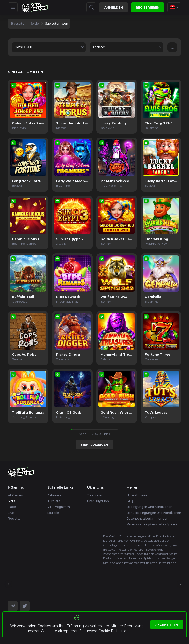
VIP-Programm (59, 507)
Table (12, 507)
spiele (35, 23)
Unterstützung (138, 495)
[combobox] (174, 7)
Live (11, 513)
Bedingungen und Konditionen (150, 507)
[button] (49, 47)
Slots (11, 501)
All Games (15, 495)
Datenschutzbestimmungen (148, 518)
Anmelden (114, 8)
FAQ (130, 501)
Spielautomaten (57, 23)
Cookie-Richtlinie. (113, 631)
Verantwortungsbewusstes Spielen (152, 524)
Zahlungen (95, 495)
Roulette (14, 518)
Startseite (17, 23)
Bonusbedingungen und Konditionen (154, 513)
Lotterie (53, 513)
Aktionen (54, 495)
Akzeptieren (167, 625)
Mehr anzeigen (94, 445)
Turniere (54, 501)
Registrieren (148, 8)
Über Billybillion (98, 501)
